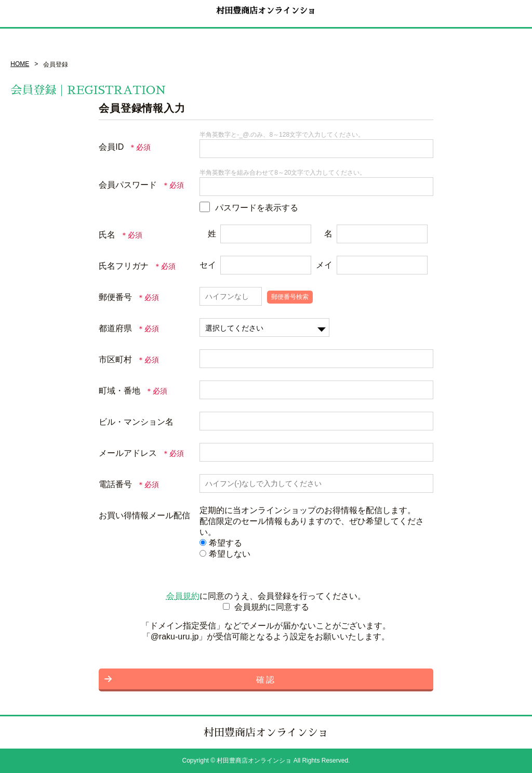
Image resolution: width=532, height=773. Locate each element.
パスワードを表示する (257, 208)
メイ (324, 265)
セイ (208, 265)
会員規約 (183, 596)
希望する (221, 543)
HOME (20, 64)
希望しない (225, 554)
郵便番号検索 (290, 297)
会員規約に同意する (272, 607)
